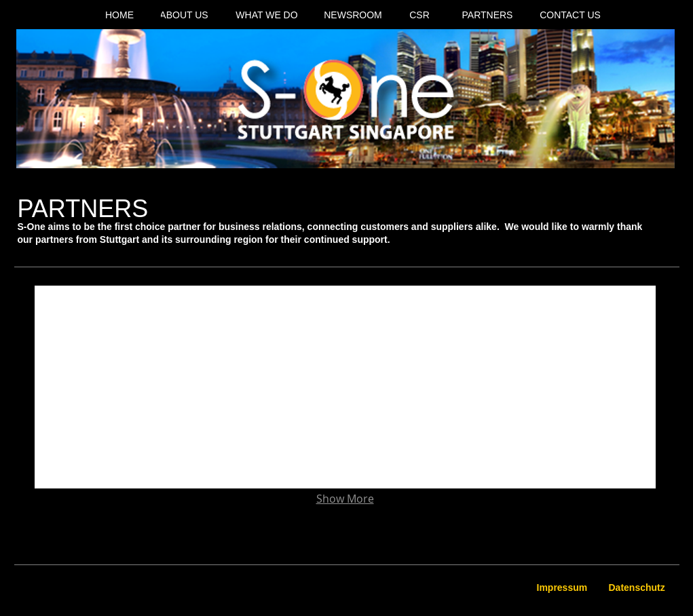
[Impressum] (564, 588)
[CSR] (420, 16)
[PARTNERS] (488, 16)
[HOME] (120, 16)
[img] (97, 348)
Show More (345, 499)
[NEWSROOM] (353, 16)
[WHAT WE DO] (267, 16)
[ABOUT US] (184, 16)
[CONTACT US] (570, 16)
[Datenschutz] (638, 588)
